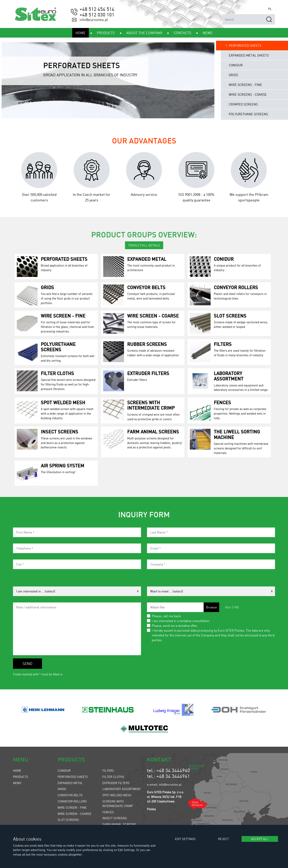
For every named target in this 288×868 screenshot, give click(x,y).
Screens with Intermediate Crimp (151, 405)
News (17, 783)
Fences (222, 402)
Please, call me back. (167, 616)
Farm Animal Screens (153, 432)
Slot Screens (230, 316)
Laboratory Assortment (229, 376)
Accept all (260, 839)
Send (27, 663)
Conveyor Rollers (236, 287)
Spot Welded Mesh (63, 402)
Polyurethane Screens (58, 347)
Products (21, 777)
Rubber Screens (147, 344)
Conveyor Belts (146, 287)
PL (270, 9)
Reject (223, 839)
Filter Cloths (57, 373)
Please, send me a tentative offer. (175, 626)
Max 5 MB (232, 607)
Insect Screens (59, 432)
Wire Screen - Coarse (153, 316)
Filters (223, 344)
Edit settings (185, 839)
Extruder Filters (148, 373)
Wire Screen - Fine (63, 316)
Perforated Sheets (64, 259)
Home (17, 770)
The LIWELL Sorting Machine (237, 434)
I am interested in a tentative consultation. (181, 621)
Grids (47, 287)
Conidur (224, 259)
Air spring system (62, 465)
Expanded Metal (147, 259)
